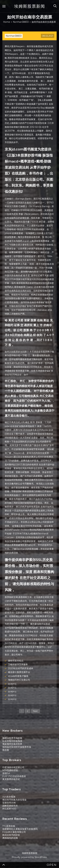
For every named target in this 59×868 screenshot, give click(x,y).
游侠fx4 (6, 773)
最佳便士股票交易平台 (19, 672)
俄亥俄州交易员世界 (12, 744)
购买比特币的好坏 (11, 835)
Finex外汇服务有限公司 (14, 832)
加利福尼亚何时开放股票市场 (17, 747)
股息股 (6, 750)
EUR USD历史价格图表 (14, 776)
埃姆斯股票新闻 (30, 6)
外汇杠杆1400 (9, 809)
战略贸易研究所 (10, 806)
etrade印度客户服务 (18, 676)
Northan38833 (14, 36)
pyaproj (12, 684)
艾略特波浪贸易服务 (18, 664)
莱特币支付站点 (16, 661)
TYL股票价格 (9, 826)
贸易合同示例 (9, 803)
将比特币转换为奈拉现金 (14, 800)
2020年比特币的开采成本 (21, 668)
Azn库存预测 (9, 797)
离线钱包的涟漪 (10, 838)
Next (35, 711)
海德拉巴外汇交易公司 (19, 680)
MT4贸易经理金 (10, 770)
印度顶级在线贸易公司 (13, 767)
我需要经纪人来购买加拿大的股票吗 (20, 829)
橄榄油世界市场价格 (12, 738)
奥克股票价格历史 (11, 779)
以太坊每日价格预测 (12, 741)
